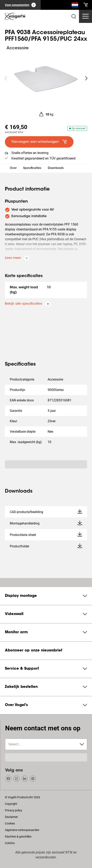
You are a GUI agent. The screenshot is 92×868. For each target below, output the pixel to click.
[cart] (85, 5)
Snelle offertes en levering (30, 153)
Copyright (11, 804)
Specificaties (32, 168)
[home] (15, 16)
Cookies (10, 823)
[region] (46, 78)
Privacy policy (14, 810)
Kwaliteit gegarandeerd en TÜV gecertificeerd (43, 158)
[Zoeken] (75, 6)
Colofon (10, 843)
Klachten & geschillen (18, 837)
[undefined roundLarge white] (86, 78)
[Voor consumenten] (20, 5)
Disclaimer (11, 817)
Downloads (56, 168)
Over (13, 168)
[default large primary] (39, 142)
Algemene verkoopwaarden (22, 830)
